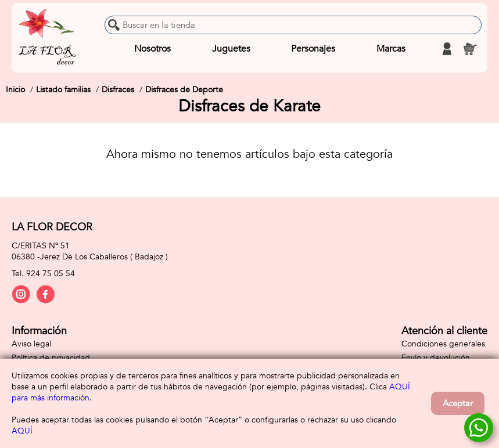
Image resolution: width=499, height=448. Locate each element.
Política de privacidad (51, 358)
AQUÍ (22, 431)
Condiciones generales (443, 344)
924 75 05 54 (51, 274)
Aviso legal (31, 344)
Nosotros (152, 49)
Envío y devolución (436, 358)
